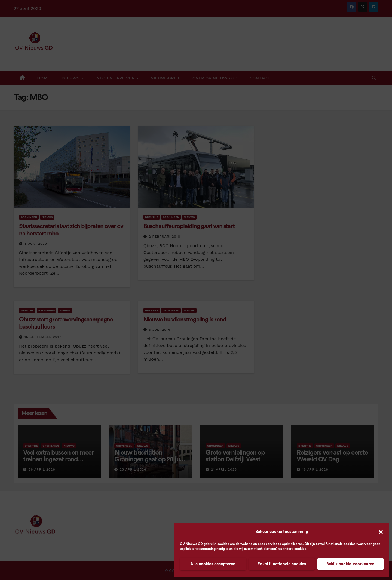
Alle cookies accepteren (213, 564)
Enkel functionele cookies (282, 564)
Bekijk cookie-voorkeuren (350, 564)
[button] (381, 532)
